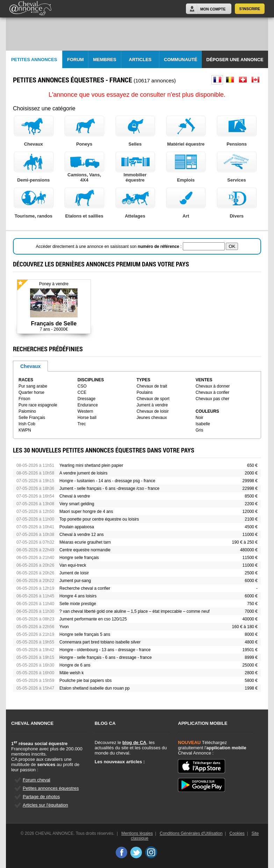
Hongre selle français (79, 558)
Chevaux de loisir (153, 411)
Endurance (88, 405)
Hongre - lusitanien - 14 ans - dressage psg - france (107, 481)
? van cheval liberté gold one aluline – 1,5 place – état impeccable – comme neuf (135, 611)
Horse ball (87, 418)
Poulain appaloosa (77, 527)
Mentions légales (137, 833)
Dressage (86, 399)
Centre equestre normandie (85, 550)
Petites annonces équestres (51, 788)
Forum (75, 60)
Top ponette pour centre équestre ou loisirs (99, 519)
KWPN (25, 430)
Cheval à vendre (75, 496)
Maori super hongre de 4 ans (86, 512)
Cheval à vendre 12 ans (82, 535)
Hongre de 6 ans (75, 665)
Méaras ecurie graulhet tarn (85, 542)
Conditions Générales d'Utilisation (191, 833)
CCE (82, 392)
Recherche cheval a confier (85, 588)
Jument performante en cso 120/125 (93, 619)
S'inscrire (250, 9)
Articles (140, 60)
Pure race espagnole (38, 405)
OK (232, 246)
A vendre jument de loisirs (83, 473)
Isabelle (203, 424)
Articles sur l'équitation (45, 805)
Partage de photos (41, 797)
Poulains (145, 392)
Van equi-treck (73, 565)
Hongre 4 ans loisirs (78, 596)
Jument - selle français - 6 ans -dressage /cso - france (109, 488)
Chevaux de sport (153, 399)
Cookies (237, 833)
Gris (200, 430)
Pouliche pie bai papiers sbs (85, 681)
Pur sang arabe (33, 386)
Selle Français (32, 418)
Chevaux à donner (213, 386)
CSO (82, 386)
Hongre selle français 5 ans (85, 634)
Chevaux (30, 366)
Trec (82, 424)
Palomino (27, 411)
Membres (104, 60)
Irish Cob (27, 424)
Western (85, 411)
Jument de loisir (74, 573)
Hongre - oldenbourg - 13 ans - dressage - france (105, 650)
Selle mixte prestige (78, 604)
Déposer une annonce (235, 60)
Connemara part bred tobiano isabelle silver (100, 642)
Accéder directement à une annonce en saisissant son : (109, 247)
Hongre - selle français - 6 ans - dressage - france (106, 657)
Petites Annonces (34, 60)
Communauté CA (181, 63)
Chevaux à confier (213, 392)
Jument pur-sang (75, 581)
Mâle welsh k (71, 673)
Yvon (64, 627)
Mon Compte (213, 9)
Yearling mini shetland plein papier (91, 465)
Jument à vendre (152, 405)
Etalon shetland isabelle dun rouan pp (95, 688)
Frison (24, 399)
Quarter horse (31, 392)
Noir (200, 418)
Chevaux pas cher (213, 399)
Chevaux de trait (152, 386)
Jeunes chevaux (152, 418)
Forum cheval (37, 780)
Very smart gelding (77, 504)
